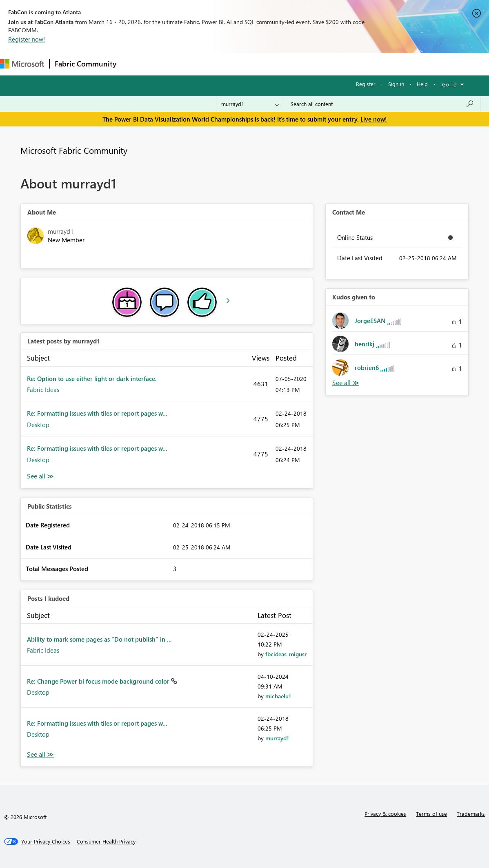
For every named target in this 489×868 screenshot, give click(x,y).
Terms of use (431, 814)
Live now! (374, 119)
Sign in (396, 84)
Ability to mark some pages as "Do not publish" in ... (99, 639)
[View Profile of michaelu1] (278, 696)
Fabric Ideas (43, 390)
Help (422, 84)
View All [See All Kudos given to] (346, 383)
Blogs (277, 64)
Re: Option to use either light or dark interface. (92, 379)
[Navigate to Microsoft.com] (22, 64)
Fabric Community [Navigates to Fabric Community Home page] (86, 64)
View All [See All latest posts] (40, 476)
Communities (241, 64)
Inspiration (171, 64)
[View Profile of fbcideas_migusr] (286, 654)
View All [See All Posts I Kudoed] (40, 754)
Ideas (204, 64)
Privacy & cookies (385, 814)
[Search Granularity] (250, 104)
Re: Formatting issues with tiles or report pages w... (97, 413)
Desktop (38, 425)
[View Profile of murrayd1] (277, 738)
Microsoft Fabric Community (74, 150)
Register (366, 84)
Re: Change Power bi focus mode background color (99, 681)
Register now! (27, 39)
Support (343, 64)
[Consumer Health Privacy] (106, 841)
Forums (135, 64)
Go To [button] (449, 84)
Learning (309, 64)
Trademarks (471, 814)
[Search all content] (382, 104)
